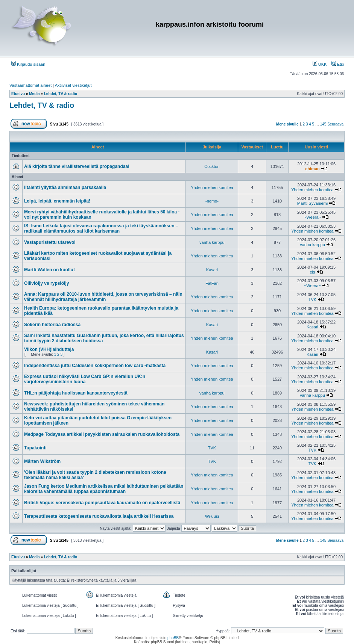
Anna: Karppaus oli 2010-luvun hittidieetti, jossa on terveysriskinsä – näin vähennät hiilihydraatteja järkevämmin (103, 297)
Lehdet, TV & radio (42, 105)
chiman (312, 169)
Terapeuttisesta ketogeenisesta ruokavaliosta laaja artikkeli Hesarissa (99, 516)
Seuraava (335, 124)
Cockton (212, 166)
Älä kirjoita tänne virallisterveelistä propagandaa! (77, 166)
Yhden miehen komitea (212, 187)
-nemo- (212, 201)
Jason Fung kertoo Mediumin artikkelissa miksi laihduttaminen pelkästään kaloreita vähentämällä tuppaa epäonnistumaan (104, 489)
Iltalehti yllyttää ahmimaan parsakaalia (65, 187)
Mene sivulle (287, 124)
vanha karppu (212, 242)
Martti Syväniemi (312, 203)
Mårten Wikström (42, 461)
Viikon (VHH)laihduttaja (49, 349)
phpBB (173, 638)
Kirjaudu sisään (28, 64)
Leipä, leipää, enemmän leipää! (57, 201)
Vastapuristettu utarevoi (50, 242)
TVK (312, 299)
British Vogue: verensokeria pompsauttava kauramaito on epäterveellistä (102, 503)
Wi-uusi (212, 516)
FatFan (212, 283)
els (312, 272)
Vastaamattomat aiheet (30, 85)
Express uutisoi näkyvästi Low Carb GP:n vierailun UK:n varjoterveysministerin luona (85, 379)
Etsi (338, 64)
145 (323, 124)
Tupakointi (35, 448)
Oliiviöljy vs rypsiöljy (46, 283)
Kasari (212, 270)
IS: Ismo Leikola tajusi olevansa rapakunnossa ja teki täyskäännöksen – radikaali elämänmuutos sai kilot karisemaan (101, 228)
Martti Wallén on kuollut (49, 270)
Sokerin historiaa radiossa (52, 325)
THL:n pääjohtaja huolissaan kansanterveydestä (76, 393)
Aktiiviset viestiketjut (73, 85)
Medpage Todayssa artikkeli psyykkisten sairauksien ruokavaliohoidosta (102, 434)
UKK (320, 64)
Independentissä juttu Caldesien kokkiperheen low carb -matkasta (95, 366)
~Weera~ (312, 217)
